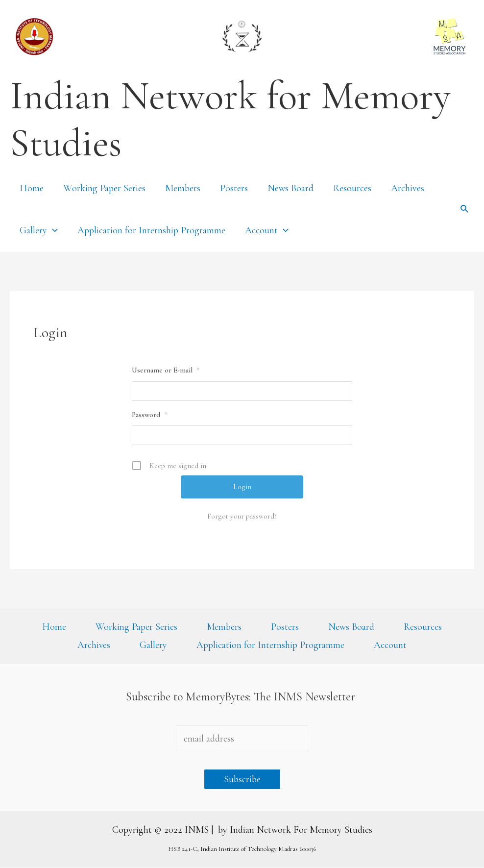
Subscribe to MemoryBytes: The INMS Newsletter (242, 698)
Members (183, 188)
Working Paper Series (104, 188)
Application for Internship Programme (151, 230)
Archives (408, 188)
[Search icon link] (465, 209)
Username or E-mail (166, 370)
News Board (290, 188)
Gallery (39, 230)
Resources (352, 188)
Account (267, 230)
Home (32, 188)
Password (149, 415)
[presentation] (52, 230)
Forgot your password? (242, 516)
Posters (234, 188)
